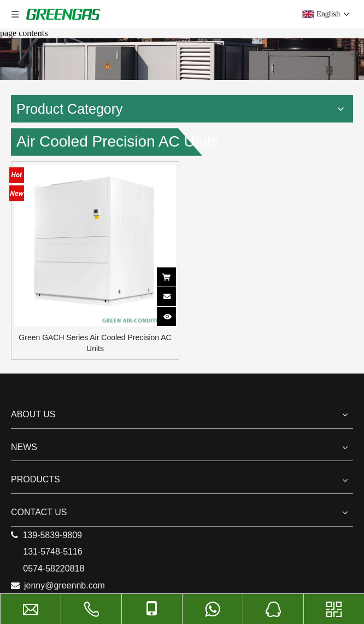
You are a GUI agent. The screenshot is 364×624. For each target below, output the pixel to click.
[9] (182, 59)
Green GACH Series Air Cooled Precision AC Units (95, 343)
